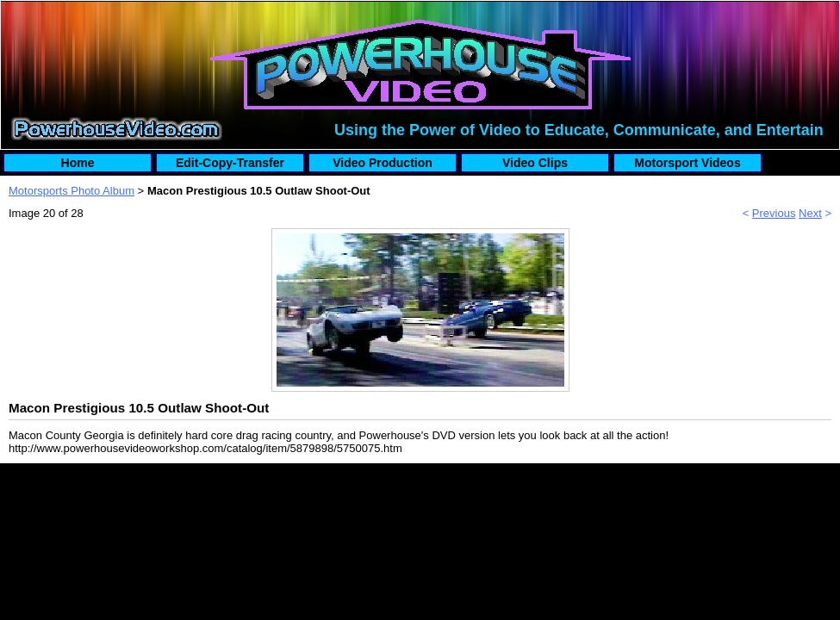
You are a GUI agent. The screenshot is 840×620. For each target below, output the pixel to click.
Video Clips (535, 163)
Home (78, 163)
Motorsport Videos (687, 163)
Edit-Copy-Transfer (230, 163)
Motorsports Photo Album (72, 191)
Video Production (383, 163)
